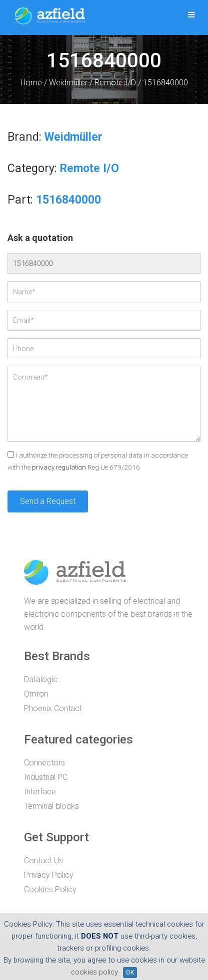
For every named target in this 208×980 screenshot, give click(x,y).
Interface (40, 792)
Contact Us (43, 860)
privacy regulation (59, 467)
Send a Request (48, 501)
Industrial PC (46, 777)
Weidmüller (68, 83)
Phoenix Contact (53, 708)
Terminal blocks (51, 806)
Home (31, 83)
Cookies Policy (50, 889)
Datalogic (41, 679)
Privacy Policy (49, 875)
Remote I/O (115, 83)
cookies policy (94, 972)
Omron (36, 694)
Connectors (44, 763)
